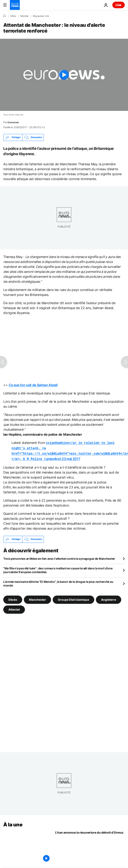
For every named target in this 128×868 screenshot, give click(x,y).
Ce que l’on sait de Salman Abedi (33, 385)
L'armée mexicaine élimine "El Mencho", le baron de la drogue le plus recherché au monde (58, 582)
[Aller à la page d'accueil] (15, 5)
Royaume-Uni (41, 16)
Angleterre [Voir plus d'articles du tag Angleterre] (109, 598)
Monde (24, 16)
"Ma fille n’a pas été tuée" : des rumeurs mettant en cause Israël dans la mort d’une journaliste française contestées (58, 568)
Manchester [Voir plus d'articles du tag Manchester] (37, 598)
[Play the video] (64, 75)
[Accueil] (5, 16)
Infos (13, 16)
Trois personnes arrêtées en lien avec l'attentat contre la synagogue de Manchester (59, 557)
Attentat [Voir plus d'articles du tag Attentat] (14, 608)
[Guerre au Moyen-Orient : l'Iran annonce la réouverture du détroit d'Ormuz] (90, 846)
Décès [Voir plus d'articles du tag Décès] (13, 598)
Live (119, 5)
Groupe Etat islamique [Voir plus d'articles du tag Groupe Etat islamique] (73, 598)
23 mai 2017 (71, 457)
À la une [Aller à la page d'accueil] (13, 823)
